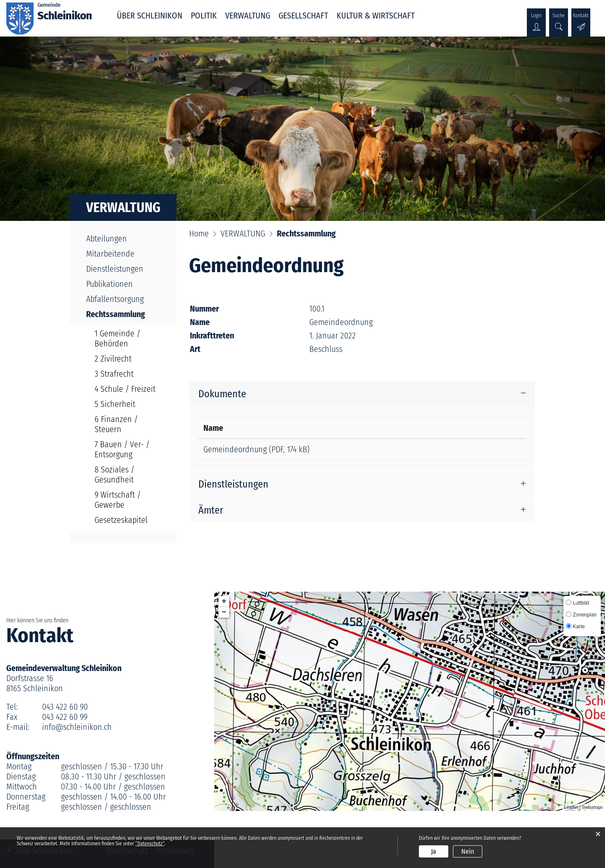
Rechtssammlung (127, 314)
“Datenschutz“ (150, 844)
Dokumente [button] (222, 394)
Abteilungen (107, 239)
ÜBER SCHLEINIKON (150, 16)
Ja (434, 851)
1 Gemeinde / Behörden (117, 338)
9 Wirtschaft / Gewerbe (118, 500)
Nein (468, 851)
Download (480, 451)
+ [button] (224, 601)
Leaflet (571, 807)
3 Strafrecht (114, 374)
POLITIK (204, 16)
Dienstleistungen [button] (233, 487)
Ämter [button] (211, 513)
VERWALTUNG (248, 16)
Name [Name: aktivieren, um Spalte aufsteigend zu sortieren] (213, 428)
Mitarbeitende (110, 254)
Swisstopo (592, 807)
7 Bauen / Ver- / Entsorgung (122, 449)
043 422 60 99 (65, 717)
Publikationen (109, 284)
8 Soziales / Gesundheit (114, 475)
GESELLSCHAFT (303, 16)
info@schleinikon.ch (77, 727)
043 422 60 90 (65, 707)
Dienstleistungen (115, 269)
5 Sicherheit (115, 404)
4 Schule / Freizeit (125, 389)
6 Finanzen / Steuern (116, 424)
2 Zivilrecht (113, 359)
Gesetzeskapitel (121, 520)
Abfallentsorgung (115, 299)
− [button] (224, 612)
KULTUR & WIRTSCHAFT (376, 16)
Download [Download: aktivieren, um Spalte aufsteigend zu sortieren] (457, 428)
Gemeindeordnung (235, 449)
